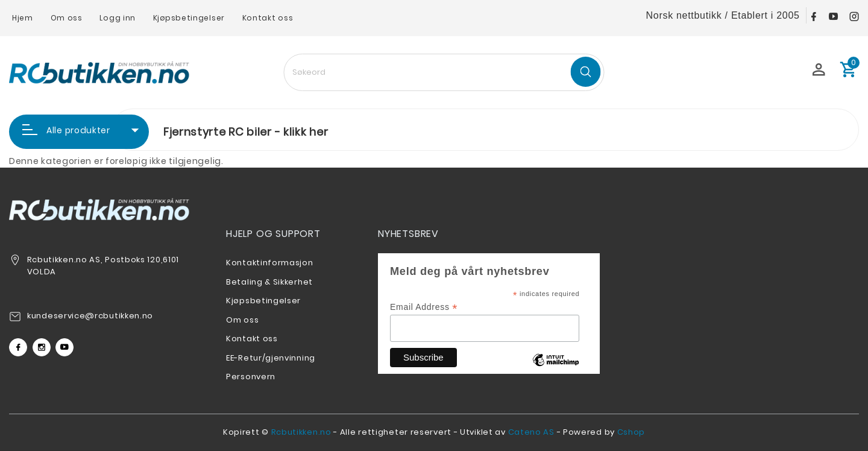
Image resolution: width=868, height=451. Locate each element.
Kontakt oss (268, 18)
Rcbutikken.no (301, 432)
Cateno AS (531, 432)
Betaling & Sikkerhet (269, 282)
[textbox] (444, 72)
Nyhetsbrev (408, 234)
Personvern (251, 377)
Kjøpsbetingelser (189, 18)
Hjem (23, 18)
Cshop (631, 432)
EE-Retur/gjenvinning (271, 358)
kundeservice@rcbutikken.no (90, 316)
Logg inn (118, 18)
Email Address (424, 307)
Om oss (67, 18)
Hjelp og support (273, 234)
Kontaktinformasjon (270, 263)
